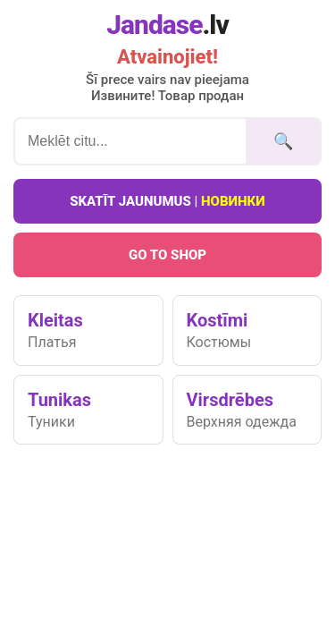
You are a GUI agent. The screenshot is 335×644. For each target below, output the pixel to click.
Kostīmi (247, 330)
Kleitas (88, 330)
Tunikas (88, 410)
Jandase (167, 25)
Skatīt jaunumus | (167, 201)
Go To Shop (167, 255)
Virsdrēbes (247, 410)
